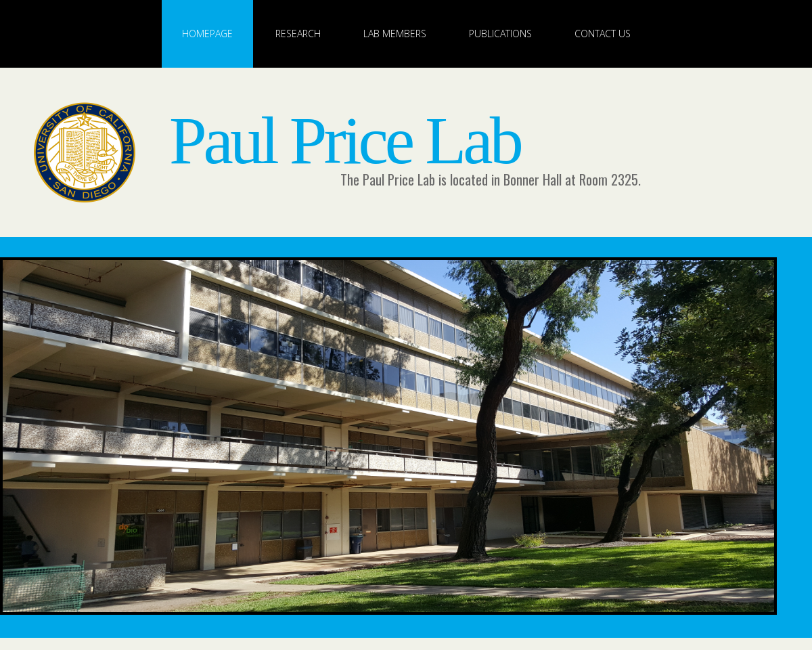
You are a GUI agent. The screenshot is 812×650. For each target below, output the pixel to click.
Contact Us (603, 34)
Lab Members (395, 34)
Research (298, 34)
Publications (500, 34)
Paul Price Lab (345, 140)
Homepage (207, 34)
